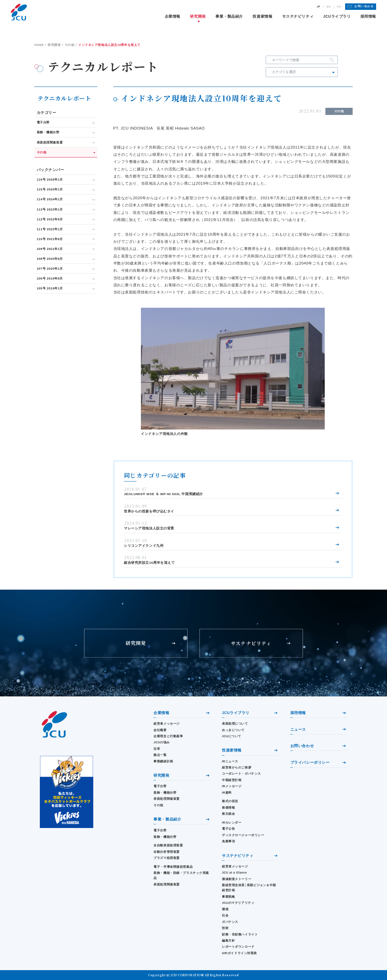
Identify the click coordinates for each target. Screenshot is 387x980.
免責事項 (228, 841)
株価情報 (228, 808)
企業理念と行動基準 (168, 736)
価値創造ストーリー (237, 879)
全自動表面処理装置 (168, 845)
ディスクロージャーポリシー (243, 835)
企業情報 (173, 16)
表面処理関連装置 (167, 799)
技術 (225, 928)
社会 (225, 915)
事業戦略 (228, 897)
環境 (225, 909)
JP (318, 7)
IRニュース (230, 761)
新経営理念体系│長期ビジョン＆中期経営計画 (249, 888)
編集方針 (228, 941)
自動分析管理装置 (167, 852)
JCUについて (232, 736)
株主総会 (228, 814)
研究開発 (198, 16)
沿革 (157, 749)
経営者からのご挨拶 (237, 767)
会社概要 (160, 730)
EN (328, 7)
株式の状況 (230, 801)
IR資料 (227, 793)
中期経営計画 (232, 780)
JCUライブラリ (337, 16)
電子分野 (160, 786)
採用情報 (368, 16)
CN (339, 7)
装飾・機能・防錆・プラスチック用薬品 (181, 875)
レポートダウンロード (238, 947)
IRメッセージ (232, 786)
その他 (158, 805)
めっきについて (233, 730)
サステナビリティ (298, 16)
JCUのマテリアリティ (238, 903)
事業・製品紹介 (229, 16)
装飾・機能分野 (165, 793)
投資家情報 (262, 16)
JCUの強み (162, 742)
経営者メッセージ (167, 724)
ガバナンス (230, 922)
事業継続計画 (163, 761)
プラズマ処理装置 (167, 858)
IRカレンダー (232, 823)
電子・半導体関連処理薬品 (173, 867)
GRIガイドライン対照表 (239, 953)
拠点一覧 (160, 755)
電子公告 (228, 829)
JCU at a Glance (234, 873)
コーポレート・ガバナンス (241, 774)
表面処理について (235, 724)
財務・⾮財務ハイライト (240, 934)
